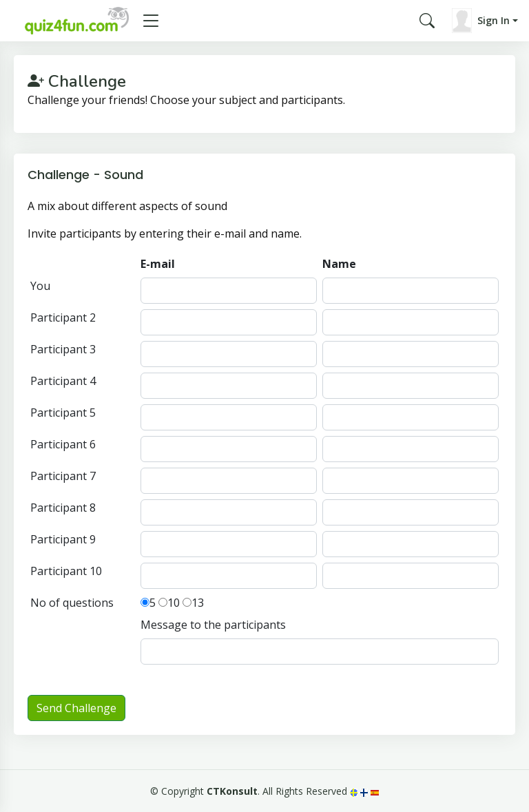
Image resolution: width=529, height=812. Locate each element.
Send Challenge (76, 708)
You (40, 286)
